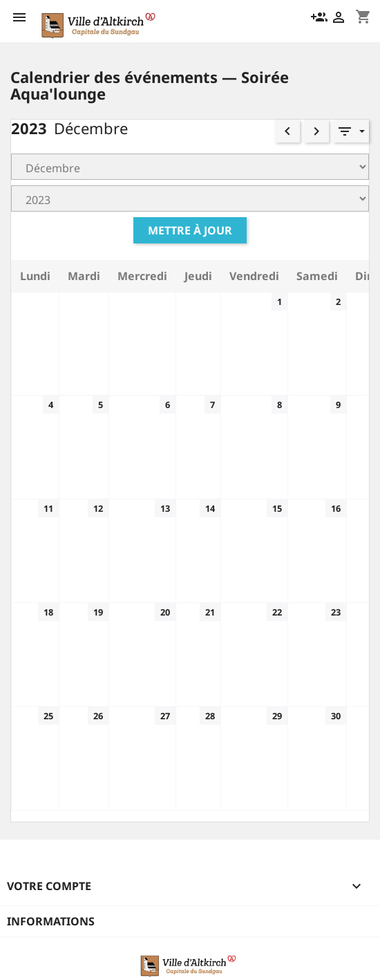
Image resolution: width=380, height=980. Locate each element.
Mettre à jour (190, 230)
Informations (51, 921)
